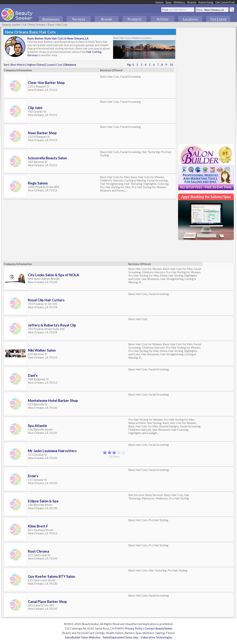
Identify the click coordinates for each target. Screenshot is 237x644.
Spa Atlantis (37, 426)
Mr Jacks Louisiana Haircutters (52, 451)
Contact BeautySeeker (159, 628)
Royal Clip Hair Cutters (46, 300)
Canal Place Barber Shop (47, 601)
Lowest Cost (55, 65)
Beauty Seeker (11, 24)
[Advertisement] (206, 85)
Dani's (33, 375)
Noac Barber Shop (42, 133)
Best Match (18, 65)
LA (25, 24)
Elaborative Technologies (156, 637)
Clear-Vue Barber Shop (46, 83)
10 (171, 65)
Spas (169, 2)
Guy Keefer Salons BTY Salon (51, 576)
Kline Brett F (38, 526)
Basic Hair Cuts (58, 24)
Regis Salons (38, 183)
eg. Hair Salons (178, 9)
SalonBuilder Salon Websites (83, 637)
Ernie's (33, 476)
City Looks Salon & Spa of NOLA (53, 275)
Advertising (206, 2)
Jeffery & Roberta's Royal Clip (52, 325)
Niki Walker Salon (42, 350)
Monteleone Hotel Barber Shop (53, 400)
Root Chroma (39, 551)
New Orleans (37, 24)
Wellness (179, 2)
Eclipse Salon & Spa (43, 501)
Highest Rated (36, 65)
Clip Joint (35, 108)
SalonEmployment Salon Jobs (121, 637)
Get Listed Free (225, 2)
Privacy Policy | (135, 628)
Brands (192, 2)
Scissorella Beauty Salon (47, 158)
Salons (159, 2)
